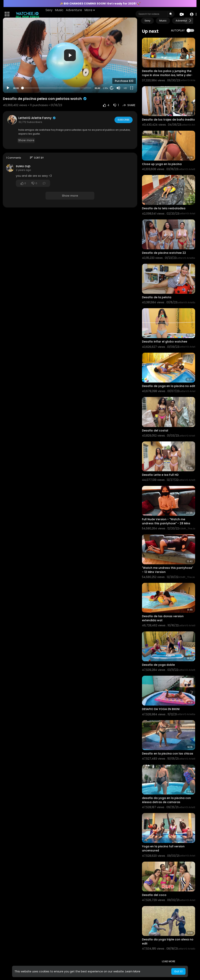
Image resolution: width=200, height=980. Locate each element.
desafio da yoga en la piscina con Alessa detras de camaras (166, 800)
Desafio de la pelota (157, 297)
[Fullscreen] (132, 88)
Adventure (74, 10)
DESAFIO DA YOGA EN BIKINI (161, 709)
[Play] (8, 88)
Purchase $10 (124, 81)
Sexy (49, 10)
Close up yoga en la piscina (162, 164)
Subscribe (123, 120)
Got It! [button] (178, 971)
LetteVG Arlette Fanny (37, 118)
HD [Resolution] (125, 88)
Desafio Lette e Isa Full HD (160, 475)
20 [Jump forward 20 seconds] (112, 88)
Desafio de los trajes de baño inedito (168, 120)
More (90, 10)
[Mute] (118, 88)
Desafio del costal (155, 431)
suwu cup (23, 166)
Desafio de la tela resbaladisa (164, 208)
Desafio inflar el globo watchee (165, 342)
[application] (70, 55)
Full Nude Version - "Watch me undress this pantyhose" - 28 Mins (166, 521)
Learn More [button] (133, 971)
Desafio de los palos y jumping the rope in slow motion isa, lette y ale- (167, 73)
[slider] (57, 88)
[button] (193, 14)
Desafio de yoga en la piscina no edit (169, 386)
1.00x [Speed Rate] (105, 88)
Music (60, 10)
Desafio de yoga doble (158, 665)
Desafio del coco (154, 895)
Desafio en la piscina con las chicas (168, 754)
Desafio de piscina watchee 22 (164, 253)
